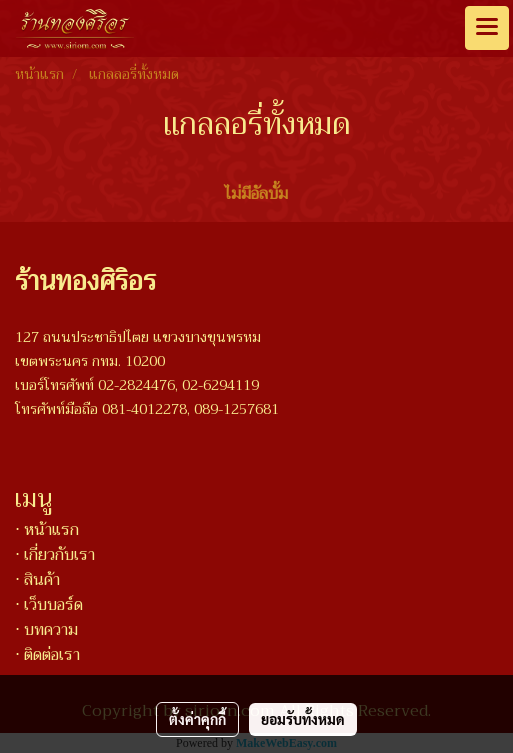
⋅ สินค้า (37, 580)
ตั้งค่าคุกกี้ (197, 719)
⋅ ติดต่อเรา (47, 655)
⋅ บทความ (46, 630)
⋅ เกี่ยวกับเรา (55, 555)
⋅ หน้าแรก (47, 530)
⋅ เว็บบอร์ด (49, 605)
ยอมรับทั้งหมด (303, 719)
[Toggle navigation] (487, 28)
